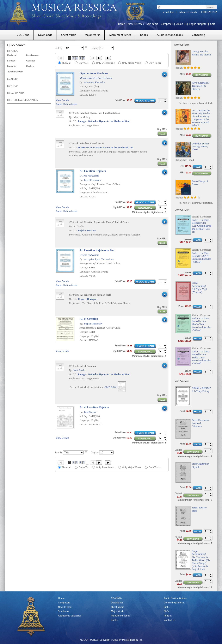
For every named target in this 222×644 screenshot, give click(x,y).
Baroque (11, 61)
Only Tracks (155, 63)
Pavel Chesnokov (93, 180)
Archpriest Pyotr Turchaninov (99, 259)
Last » (108, 58)
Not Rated (189, 160)
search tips (168, 12)
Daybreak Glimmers (197, 425)
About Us (181, 24)
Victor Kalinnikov (201, 464)
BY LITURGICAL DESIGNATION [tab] (23, 100)
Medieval (12, 56)
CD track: (74, 113)
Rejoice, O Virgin (87, 299)
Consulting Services (174, 603)
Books (144, 35)
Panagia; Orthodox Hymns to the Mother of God (104, 121)
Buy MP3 (162, 130)
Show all (67, 63)
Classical (31, 61)
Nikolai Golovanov (201, 388)
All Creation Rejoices (93, 171)
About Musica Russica (70, 616)
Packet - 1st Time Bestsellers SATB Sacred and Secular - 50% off (201, 258)
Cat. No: (84, 95)
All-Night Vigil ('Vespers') (199, 291)
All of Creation (89, 319)
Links (167, 607)
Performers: (75, 125)
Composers (167, 24)
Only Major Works (132, 63)
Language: (85, 91)
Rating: (179, 68)
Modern (30, 67)
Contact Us (170, 620)
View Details (63, 101)
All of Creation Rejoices (94, 407)
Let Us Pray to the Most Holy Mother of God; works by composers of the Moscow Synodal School (201, 118)
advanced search (188, 12)
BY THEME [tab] (13, 87)
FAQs (166, 612)
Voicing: (84, 87)
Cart (212, 24)
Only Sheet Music (105, 63)
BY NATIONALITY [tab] (16, 94)
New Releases (136, 24)
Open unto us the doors (94, 73)
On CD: (73, 121)
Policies (168, 616)
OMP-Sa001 (111, 387)
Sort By (59, 48)
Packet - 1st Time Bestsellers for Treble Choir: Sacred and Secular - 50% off (201, 358)
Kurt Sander (80, 370)
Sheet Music (69, 35)
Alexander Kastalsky (94, 82)
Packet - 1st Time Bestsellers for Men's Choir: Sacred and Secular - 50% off (201, 324)
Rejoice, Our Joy (87, 231)
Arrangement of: (88, 184)
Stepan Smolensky (93, 324)
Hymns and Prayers (202, 55)
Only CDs (84, 63)
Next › (100, 58)
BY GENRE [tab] (12, 80)
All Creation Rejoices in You (97, 250)
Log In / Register (198, 24)
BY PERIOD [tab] (13, 51)
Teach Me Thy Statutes (199, 87)
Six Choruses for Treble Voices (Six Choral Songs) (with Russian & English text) (201, 563)
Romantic (12, 67)
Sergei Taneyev (199, 508)
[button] (165, 100)
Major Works (93, 35)
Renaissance (32, 56)
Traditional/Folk (15, 72)
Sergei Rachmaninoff (199, 284)
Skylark (196, 467)
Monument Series (120, 35)
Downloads (45, 35)
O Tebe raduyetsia (89, 176)
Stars (194, 511)
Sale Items (152, 24)
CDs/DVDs (23, 35)
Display (95, 48)
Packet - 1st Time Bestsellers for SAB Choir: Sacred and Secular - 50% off (201, 226)
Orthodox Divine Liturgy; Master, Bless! (200, 147)
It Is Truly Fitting (200, 391)
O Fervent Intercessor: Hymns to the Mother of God (106, 148)
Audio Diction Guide (67, 104)
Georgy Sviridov (200, 52)
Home (122, 24)
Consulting (199, 35)
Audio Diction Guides (170, 35)
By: (82, 82)
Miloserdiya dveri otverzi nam (96, 78)
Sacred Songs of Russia (200, 183)
